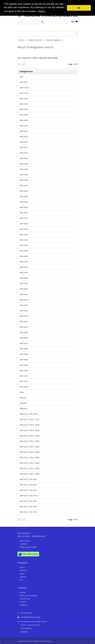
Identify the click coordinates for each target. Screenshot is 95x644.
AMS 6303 (24, 207)
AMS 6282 (24, 169)
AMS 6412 (24, 294)
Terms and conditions (29, 596)
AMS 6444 (24, 354)
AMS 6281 (24, 164)
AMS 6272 (24, 142)
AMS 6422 (24, 321)
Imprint (23, 592)
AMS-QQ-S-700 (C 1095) (29, 474)
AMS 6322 (24, 234)
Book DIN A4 (25, 541)
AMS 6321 (24, 229)
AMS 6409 (24, 289)
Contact (23, 602)
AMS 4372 (24, 82)
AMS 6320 (24, 224)
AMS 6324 (24, 245)
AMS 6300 (24, 196)
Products (23, 570)
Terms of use (25, 599)
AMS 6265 (24, 126)
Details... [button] (42, 11)
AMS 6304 (24, 213)
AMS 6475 (24, 387)
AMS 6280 (24, 158)
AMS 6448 (24, 365)
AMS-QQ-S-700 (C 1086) (29, 468)
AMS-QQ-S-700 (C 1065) (29, 447)
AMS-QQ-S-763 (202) (28, 479)
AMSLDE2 (24, 409)
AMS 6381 (24, 273)
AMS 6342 (24, 256)
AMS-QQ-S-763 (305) (28, 501)
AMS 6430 (24, 338)
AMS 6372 (24, 267)
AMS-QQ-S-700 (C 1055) (29, 441)
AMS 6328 (24, 251)
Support (23, 577)
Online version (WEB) (28, 547)
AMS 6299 (24, 191)
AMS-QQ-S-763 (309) (28, 506)
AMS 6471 (24, 376)
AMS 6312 (24, 218)
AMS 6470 (24, 370)
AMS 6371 (24, 262)
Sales (22, 574)
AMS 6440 (24, 349)
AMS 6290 (24, 175)
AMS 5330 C (25, 88)
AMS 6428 (24, 332)
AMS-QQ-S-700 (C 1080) (29, 452)
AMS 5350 (24, 93)
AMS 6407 (24, 283)
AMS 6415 (24, 305)
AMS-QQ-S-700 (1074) (29, 414)
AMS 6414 (24, 300)
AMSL (22, 392)
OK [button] (79, 8)
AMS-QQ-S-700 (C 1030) (29, 425)
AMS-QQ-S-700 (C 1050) (29, 436)
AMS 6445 (24, 360)
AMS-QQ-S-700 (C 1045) (29, 430)
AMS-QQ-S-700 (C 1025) (29, 419)
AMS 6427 (24, 327)
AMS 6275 (24, 153)
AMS (22, 77)
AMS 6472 (24, 381)
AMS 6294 (24, 186)
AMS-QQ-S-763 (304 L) (29, 496)
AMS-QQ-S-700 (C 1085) (29, 463)
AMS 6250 (24, 104)
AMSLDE (23, 403)
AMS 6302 (24, 202)
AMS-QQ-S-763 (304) (28, 490)
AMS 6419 (24, 316)
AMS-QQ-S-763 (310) (28, 512)
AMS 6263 (24, 115)
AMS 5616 (24, 98)
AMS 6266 (24, 131)
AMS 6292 (24, 180)
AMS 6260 (24, 109)
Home (22, 567)
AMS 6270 (24, 137)
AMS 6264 (24, 120)
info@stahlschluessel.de (30, 617)
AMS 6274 (24, 147)
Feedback (24, 605)
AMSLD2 (23, 398)
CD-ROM (23, 544)
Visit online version (28, 554)
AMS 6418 (24, 311)
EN (73, 22)
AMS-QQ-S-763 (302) (28, 485)
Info (21, 580)
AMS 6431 (24, 343)
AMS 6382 (24, 278)
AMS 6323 (24, 240)
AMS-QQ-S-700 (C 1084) (29, 457)
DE (77, 22)
